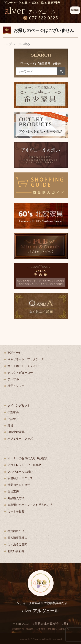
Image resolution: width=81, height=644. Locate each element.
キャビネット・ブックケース (26, 359)
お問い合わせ (16, 551)
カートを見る (16, 511)
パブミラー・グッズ (20, 439)
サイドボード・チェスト (23, 366)
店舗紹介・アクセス (20, 478)
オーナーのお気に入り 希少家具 (28, 458)
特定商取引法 (16, 531)
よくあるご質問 (17, 544)
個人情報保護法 (17, 538)
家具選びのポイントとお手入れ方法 (30, 505)
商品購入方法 (16, 498)
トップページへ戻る (16, 44)
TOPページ (15, 353)
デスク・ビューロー (20, 373)
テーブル (13, 379)
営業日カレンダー (19, 485)
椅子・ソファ (16, 386)
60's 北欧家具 (16, 432)
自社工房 (13, 492)
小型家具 (13, 412)
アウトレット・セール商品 (24, 465)
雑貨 (10, 425)
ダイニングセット (19, 405)
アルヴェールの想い (20, 472)
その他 (12, 419)
